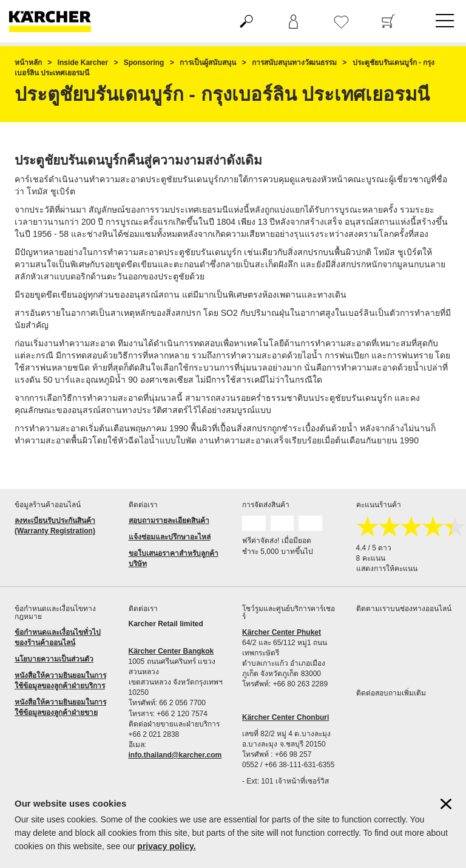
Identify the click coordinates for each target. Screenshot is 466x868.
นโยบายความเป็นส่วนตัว (54, 659)
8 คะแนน (371, 558)
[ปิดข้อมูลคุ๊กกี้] (446, 804)
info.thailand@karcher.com (175, 755)
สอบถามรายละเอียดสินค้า (169, 521)
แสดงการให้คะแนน (387, 569)
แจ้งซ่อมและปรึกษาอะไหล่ (170, 537)
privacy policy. (166, 846)
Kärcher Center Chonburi (285, 717)
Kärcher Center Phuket (282, 632)
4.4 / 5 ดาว (374, 548)
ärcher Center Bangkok (174, 651)
